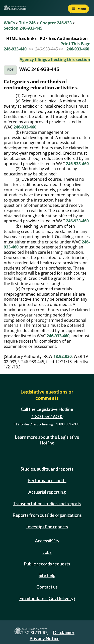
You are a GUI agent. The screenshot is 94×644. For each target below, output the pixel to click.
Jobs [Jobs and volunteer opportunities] (47, 552)
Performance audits (47, 480)
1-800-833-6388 (68, 424)
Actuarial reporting (47, 492)
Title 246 (27, 23)
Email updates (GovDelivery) (47, 598)
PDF (10, 70)
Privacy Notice (44, 638)
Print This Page (75, 44)
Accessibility (47, 541)
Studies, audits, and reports (47, 469)
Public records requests (47, 564)
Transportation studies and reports (47, 503)
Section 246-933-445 (23, 28)
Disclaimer (64, 632)
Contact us (47, 587)
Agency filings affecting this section (55, 59)
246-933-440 (15, 49)
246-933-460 (78, 49)
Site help (47, 575)
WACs (9, 23)
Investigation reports (47, 527)
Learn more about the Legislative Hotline (47, 440)
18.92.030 (63, 356)
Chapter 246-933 (56, 23)
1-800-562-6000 (47, 416)
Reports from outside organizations (47, 515)
